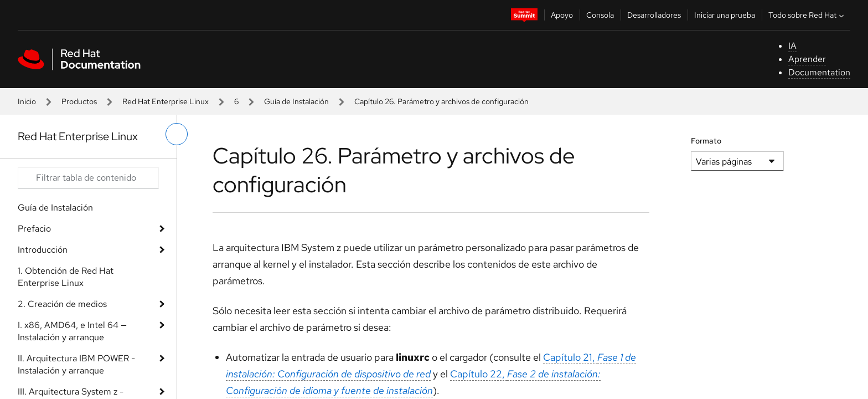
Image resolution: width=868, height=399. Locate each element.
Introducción (43, 250)
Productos (79, 101)
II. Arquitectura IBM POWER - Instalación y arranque (76, 364)
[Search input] (88, 178)
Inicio (27, 101)
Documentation (819, 72)
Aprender (807, 59)
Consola (600, 15)
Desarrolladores (654, 15)
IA (792, 46)
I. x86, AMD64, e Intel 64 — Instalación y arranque (72, 331)
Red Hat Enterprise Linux (166, 101)
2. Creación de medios (62, 304)
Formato (706, 141)
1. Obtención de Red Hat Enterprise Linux (66, 277)
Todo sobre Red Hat (807, 15)
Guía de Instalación (296, 101)
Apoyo (562, 15)
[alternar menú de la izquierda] (177, 134)
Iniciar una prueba (725, 15)
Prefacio (34, 229)
